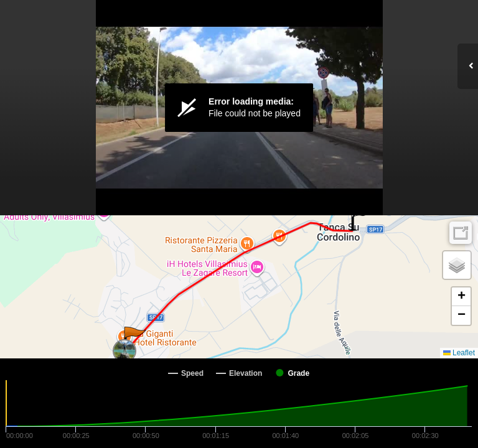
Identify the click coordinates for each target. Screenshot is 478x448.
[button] (134, 339)
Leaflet (459, 353)
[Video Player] (239, 108)
